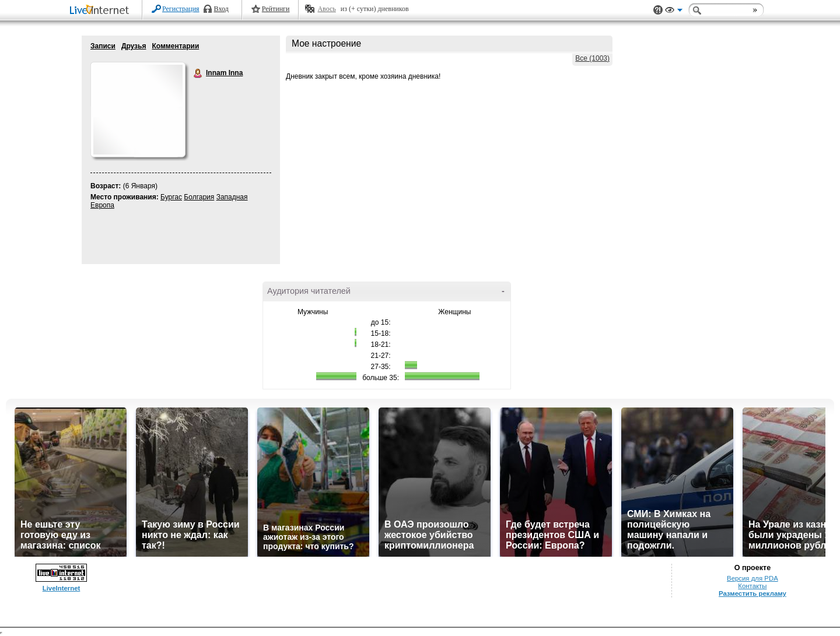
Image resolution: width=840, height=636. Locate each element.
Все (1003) (592, 58)
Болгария (199, 197)
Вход (221, 9)
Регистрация (181, 9)
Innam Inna (198, 73)
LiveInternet (101, 11)
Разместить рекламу (752, 593)
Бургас (171, 197)
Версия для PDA (752, 578)
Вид (674, 12)
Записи (103, 46)
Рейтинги (276, 9)
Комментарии (175, 46)
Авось (326, 9)
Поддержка (658, 10)
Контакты (752, 586)
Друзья (134, 46)
